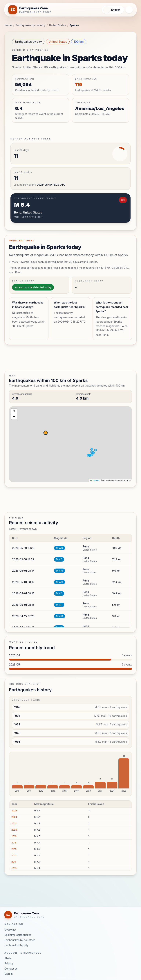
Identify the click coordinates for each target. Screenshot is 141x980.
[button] (14, 411)
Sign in (9, 974)
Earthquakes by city (28, 42)
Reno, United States (28, 212)
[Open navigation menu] (129, 10)
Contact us (11, 969)
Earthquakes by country (30, 25)
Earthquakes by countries (20, 940)
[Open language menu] (111, 10)
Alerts (8, 958)
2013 (14, 849)
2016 (14, 836)
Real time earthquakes (18, 935)
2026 (14, 811)
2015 (14, 843)
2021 (14, 823)
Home (8, 25)
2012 (14, 855)
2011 (14, 862)
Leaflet (94, 481)
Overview (10, 930)
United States (57, 25)
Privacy (9, 963)
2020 (14, 830)
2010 (14, 868)
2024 (14, 817)
